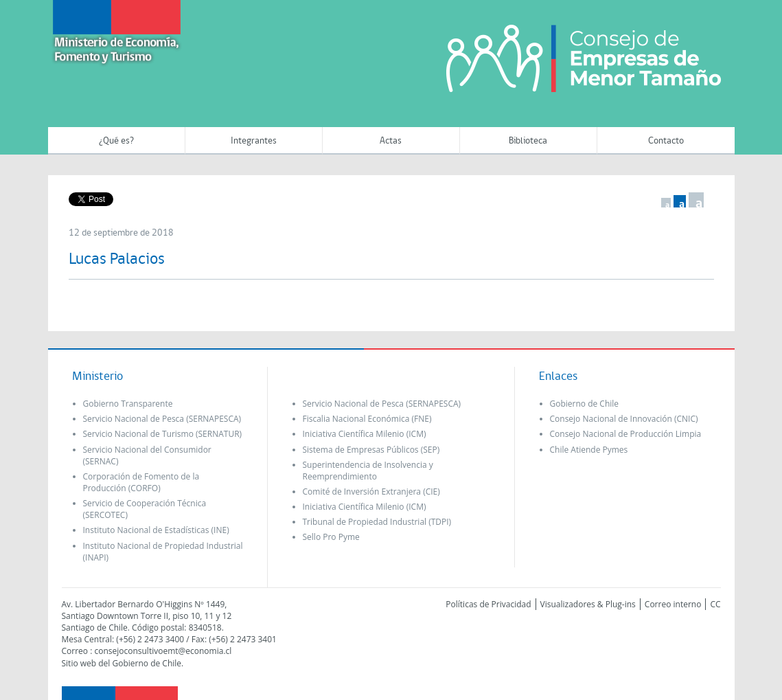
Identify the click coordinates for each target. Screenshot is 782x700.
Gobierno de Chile (585, 404)
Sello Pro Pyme (331, 537)
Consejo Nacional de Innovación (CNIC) (624, 419)
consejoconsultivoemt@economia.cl (163, 651)
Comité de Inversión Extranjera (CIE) (371, 492)
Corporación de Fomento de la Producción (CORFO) (141, 482)
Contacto (666, 141)
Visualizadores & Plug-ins (588, 604)
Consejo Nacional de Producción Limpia (626, 434)
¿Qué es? (116, 141)
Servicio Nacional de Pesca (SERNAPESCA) (162, 419)
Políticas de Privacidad (488, 604)
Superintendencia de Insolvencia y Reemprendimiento (368, 471)
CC (715, 604)
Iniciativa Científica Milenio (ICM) (365, 434)
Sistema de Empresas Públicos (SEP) (371, 450)
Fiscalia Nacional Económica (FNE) (367, 419)
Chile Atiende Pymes (589, 450)
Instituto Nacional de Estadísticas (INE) (156, 530)
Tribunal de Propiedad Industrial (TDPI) (377, 522)
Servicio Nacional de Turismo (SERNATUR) (163, 434)
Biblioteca (528, 141)
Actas (391, 141)
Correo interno (673, 604)
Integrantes (254, 141)
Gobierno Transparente (128, 404)
